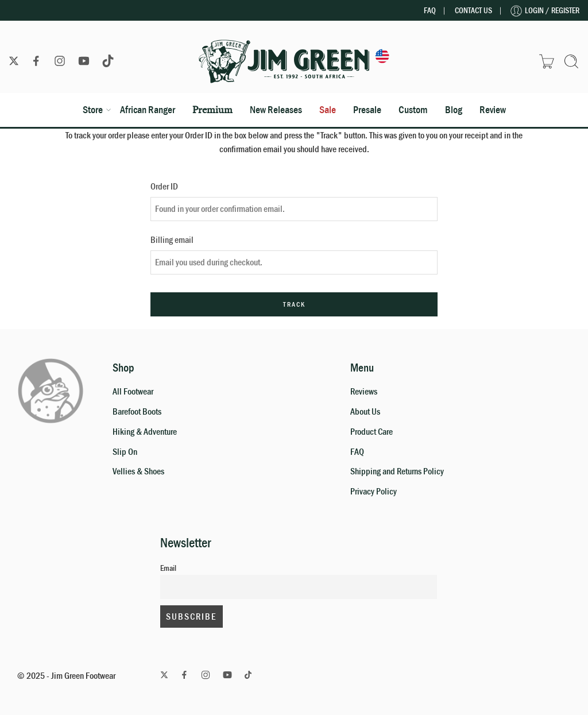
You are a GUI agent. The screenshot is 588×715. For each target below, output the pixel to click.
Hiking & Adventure (145, 432)
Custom (413, 110)
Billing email (172, 240)
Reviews (364, 392)
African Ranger (148, 110)
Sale (328, 110)
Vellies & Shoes (138, 471)
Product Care (372, 432)
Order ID (164, 187)
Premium (212, 109)
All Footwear (133, 392)
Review (493, 110)
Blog (454, 110)
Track (294, 304)
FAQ (430, 11)
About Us (365, 412)
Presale (367, 110)
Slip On (125, 452)
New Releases (276, 110)
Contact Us (473, 11)
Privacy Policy (374, 492)
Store (93, 110)
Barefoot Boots (137, 412)
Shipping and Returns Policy (397, 471)
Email (168, 568)
